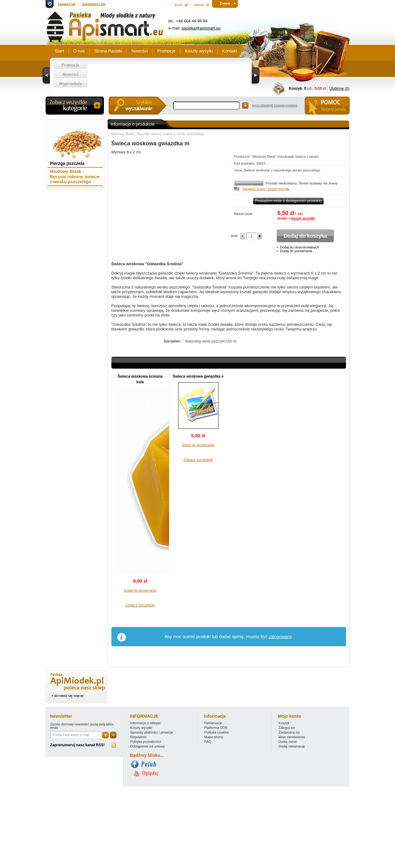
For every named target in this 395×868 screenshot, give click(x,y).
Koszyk (295, 89)
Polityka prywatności (146, 742)
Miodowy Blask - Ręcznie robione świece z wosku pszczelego (158, 134)
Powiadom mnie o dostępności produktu (288, 201)
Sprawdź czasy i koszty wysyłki (266, 189)
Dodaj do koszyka (305, 236)
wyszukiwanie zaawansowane (275, 105)
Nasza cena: (243, 214)
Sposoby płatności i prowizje (152, 732)
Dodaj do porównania (296, 251)
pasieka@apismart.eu (201, 28)
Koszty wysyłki (141, 728)
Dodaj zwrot (288, 742)
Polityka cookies (217, 732)
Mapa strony (214, 737)
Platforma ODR (216, 728)
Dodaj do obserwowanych (299, 247)
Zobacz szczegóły (140, 605)
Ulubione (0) (339, 89)
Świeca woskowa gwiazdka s (198, 376)
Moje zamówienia (292, 737)
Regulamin (139, 737)
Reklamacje (213, 723)
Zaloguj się (67, 4)
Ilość (234, 236)
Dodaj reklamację (292, 746)
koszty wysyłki (303, 218)
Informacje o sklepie (146, 723)
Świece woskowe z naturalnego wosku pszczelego (282, 170)
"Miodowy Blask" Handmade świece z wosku (285, 157)
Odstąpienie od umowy (148, 746)
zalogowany (280, 637)
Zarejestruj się (94, 4)
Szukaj (245, 105)
